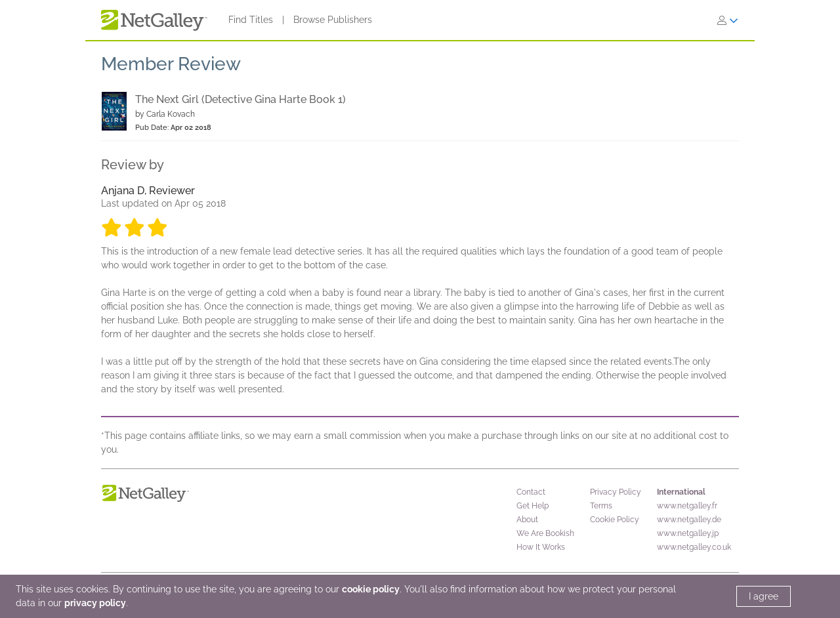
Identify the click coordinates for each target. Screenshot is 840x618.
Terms (601, 506)
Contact (531, 492)
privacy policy (95, 603)
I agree (764, 596)
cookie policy (371, 589)
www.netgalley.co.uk (694, 547)
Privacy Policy (616, 492)
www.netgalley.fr (687, 506)
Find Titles (251, 20)
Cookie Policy (615, 520)
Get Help (533, 506)
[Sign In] (728, 20)
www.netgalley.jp (688, 533)
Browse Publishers (333, 20)
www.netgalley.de (689, 520)
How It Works (541, 547)
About (527, 520)
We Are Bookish (545, 533)
